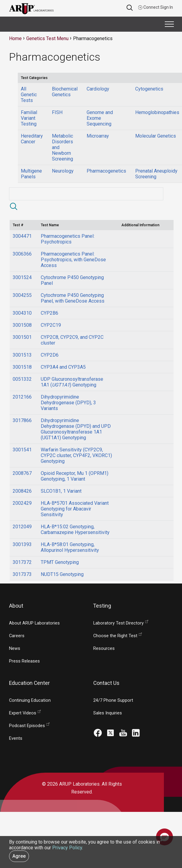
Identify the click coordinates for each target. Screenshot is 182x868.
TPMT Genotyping (60, 562)
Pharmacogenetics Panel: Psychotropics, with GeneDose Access (73, 260)
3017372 (22, 562)
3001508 (22, 325)
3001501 (22, 337)
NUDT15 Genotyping (62, 574)
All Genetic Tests (29, 95)
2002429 (22, 503)
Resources (104, 649)
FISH (57, 112)
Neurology (63, 171)
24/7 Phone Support (113, 700)
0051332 (22, 379)
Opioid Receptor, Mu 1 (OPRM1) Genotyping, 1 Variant (75, 476)
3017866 (22, 420)
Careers (17, 636)
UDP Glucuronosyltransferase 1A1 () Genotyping (72, 382)
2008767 (22, 473)
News (15, 649)
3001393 (22, 544)
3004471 (22, 236)
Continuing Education (30, 700)
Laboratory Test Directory (118, 623)
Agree (19, 856)
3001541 (22, 450)
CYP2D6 (50, 355)
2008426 (22, 491)
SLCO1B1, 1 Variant (61, 491)
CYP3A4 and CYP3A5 (63, 367)
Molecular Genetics (156, 136)
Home (15, 38)
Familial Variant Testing (29, 118)
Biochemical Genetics (65, 92)
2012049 (22, 527)
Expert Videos (23, 713)
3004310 (22, 313)
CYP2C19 (51, 325)
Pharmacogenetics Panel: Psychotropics (68, 239)
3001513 (22, 355)
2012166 (22, 397)
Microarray (98, 136)
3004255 (22, 295)
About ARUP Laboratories (34, 623)
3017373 (22, 574)
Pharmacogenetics (106, 171)
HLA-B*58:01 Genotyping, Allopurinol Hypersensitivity (70, 547)
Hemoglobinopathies (157, 112)
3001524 (22, 277)
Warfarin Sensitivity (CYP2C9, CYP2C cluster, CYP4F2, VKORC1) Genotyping (76, 455)
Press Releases (24, 661)
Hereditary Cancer (32, 139)
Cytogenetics (149, 89)
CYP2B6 (49, 313)
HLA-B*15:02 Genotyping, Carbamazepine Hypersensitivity (75, 529)
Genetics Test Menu (47, 38)
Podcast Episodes (27, 726)
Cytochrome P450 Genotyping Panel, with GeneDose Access (73, 298)
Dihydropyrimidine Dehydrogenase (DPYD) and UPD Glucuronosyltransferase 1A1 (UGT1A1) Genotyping (76, 429)
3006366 (22, 254)
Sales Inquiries (108, 713)
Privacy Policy (67, 848)
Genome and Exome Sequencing (100, 118)
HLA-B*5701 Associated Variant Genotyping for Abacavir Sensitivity (75, 509)
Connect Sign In (155, 7)
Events (16, 738)
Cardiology (98, 89)
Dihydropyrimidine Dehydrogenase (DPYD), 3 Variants (68, 403)
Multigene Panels (31, 174)
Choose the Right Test (115, 636)
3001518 (22, 367)
